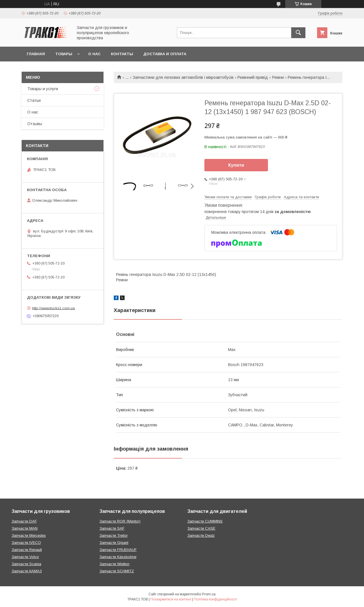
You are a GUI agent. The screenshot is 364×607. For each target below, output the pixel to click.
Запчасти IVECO (26, 543)
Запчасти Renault (27, 550)
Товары (64, 54)
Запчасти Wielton (114, 564)
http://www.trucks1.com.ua (53, 308)
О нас (94, 54)
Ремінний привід (253, 77)
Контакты (122, 54)
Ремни (278, 77)
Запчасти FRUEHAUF (118, 550)
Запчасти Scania (26, 564)
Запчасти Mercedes (29, 535)
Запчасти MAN (25, 528)
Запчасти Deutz (201, 535)
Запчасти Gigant (114, 543)
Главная (36, 54)
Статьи (34, 100)
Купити (236, 165)
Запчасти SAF (112, 528)
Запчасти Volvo (25, 557)
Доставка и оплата (165, 54)
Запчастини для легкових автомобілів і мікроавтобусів (183, 77)
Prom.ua (209, 594)
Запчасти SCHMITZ (117, 571)
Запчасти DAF (24, 521)
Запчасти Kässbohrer (118, 557)
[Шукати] (298, 33)
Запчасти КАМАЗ (27, 571)
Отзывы (35, 124)
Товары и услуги (43, 89)
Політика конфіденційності (215, 599)
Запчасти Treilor (114, 535)
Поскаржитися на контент (171, 599)
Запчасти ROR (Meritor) (120, 521)
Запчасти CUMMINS (205, 521)
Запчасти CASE (201, 528)
